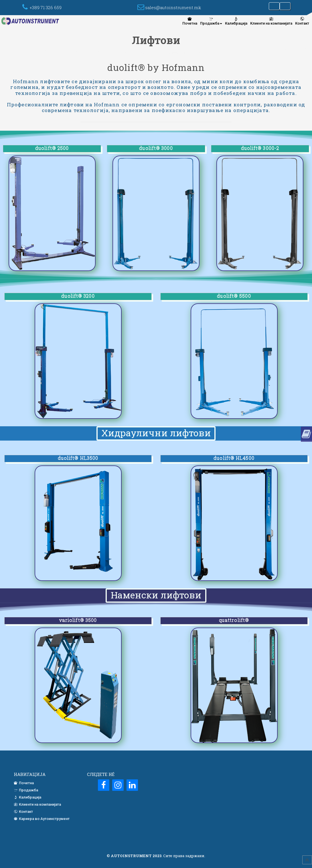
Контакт (302, 21)
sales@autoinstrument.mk (173, 7)
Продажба (211, 21)
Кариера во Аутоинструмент (42, 819)
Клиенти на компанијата (271, 21)
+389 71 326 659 (46, 7)
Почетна (190, 21)
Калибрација (236, 21)
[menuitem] (190, 21)
